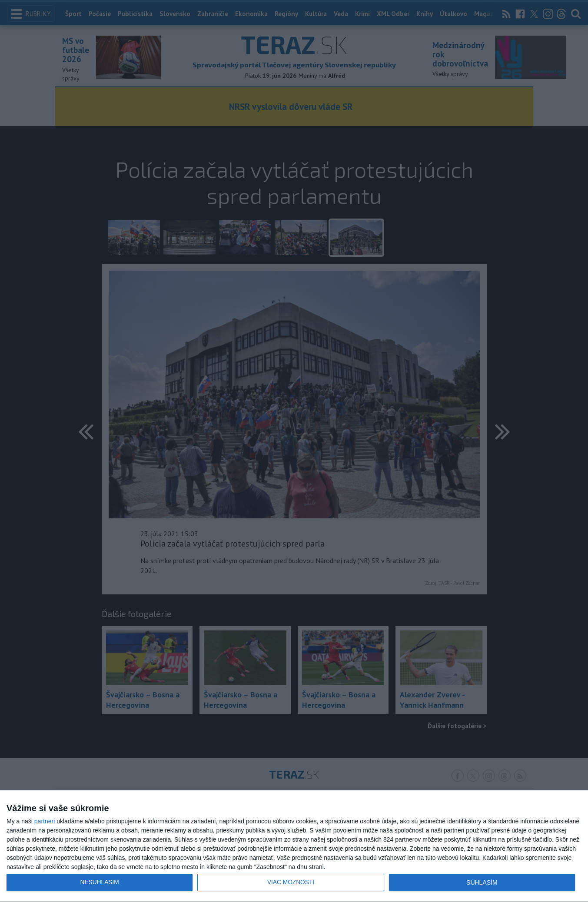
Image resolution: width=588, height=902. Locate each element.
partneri (45, 821)
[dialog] (294, 846)
